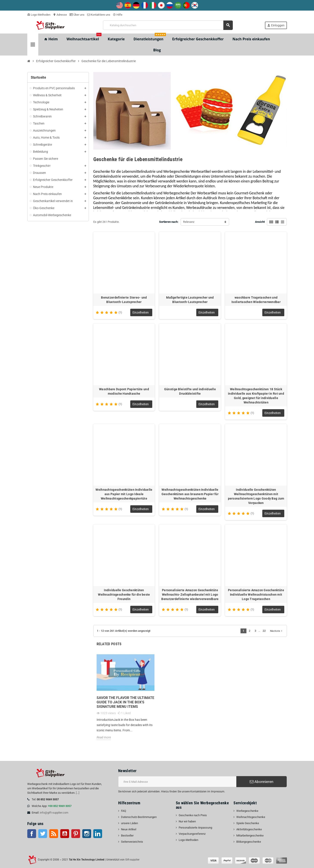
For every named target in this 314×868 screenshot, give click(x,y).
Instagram (87, 834)
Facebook (32, 834)
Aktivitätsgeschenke (249, 829)
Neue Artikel (129, 829)
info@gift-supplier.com (54, 813)
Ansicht (260, 222)
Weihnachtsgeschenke (251, 817)
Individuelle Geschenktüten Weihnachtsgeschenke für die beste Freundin (124, 595)
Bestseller (127, 835)
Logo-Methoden (39, 15)
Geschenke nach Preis (193, 815)
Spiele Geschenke (248, 823)
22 (264, 631)
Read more (104, 737)
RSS (54, 834)
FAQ (124, 811)
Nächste (277, 631)
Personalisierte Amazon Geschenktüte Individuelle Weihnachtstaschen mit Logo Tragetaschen (256, 595)
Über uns (77, 15)
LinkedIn (98, 834)
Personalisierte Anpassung (195, 828)
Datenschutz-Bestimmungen (139, 817)
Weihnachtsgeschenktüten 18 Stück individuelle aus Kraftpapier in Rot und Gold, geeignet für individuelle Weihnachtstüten (256, 396)
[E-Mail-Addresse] (177, 782)
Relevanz (189, 222)
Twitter (43, 834)
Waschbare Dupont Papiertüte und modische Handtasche (124, 391)
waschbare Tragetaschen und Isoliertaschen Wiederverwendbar (256, 300)
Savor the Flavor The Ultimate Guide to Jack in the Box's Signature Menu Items (125, 702)
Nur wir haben (187, 821)
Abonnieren (262, 782)
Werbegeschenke (247, 811)
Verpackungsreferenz (192, 834)
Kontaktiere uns (99, 15)
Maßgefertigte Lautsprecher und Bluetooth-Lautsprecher (190, 300)
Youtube (65, 834)
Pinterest (76, 834)
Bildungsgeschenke (249, 842)
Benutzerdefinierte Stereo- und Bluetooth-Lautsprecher (124, 300)
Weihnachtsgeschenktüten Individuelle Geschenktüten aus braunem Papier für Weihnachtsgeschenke (190, 494)
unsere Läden (129, 823)
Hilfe (118, 15)
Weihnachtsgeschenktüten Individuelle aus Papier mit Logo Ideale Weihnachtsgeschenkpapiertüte (124, 494)
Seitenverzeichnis (132, 842)
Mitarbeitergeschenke (250, 835)
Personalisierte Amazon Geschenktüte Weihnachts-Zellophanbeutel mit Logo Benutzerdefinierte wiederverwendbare (190, 595)
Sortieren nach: (169, 222)
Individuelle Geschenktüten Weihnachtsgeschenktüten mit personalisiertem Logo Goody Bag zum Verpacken (256, 496)
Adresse (60, 15)
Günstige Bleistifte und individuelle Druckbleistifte (190, 391)
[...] (78, 793)
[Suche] (168, 25)
